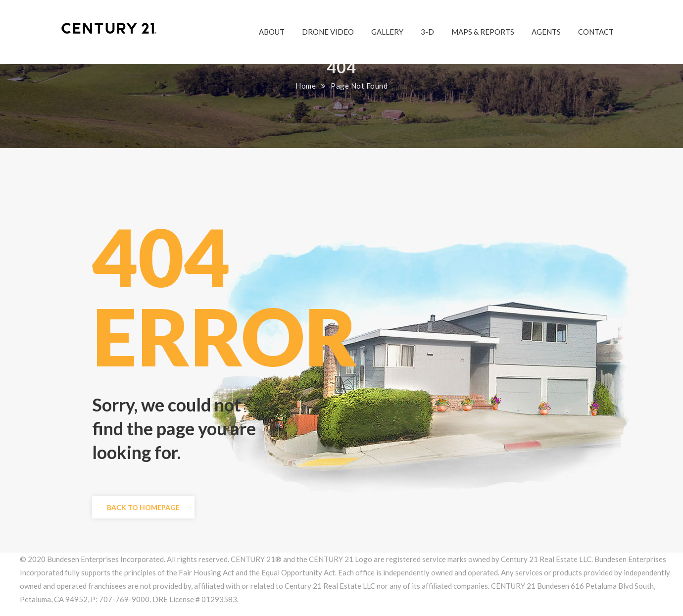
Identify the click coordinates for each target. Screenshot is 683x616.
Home (306, 86)
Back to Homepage (143, 507)
